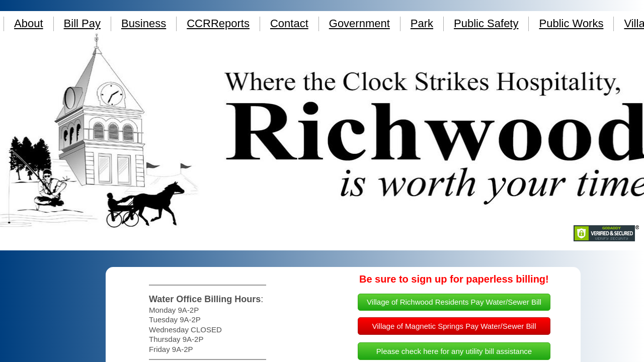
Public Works (571, 23)
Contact (289, 23)
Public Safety (486, 23)
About (29, 23)
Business (144, 23)
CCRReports (218, 23)
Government (359, 23)
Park (422, 23)
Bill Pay (82, 23)
